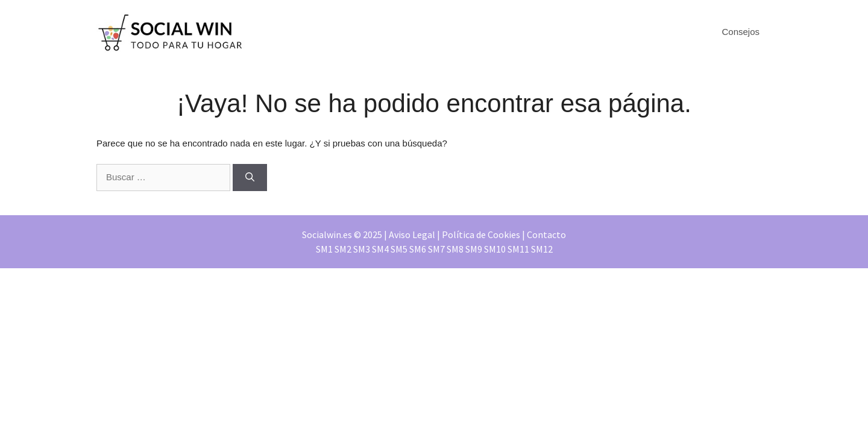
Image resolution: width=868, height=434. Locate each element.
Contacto (546, 234)
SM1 (324, 249)
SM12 (542, 249)
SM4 (380, 249)
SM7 (436, 249)
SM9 (474, 249)
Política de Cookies (481, 234)
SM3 (362, 249)
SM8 (455, 249)
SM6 (418, 249)
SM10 (495, 249)
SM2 (343, 249)
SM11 (518, 249)
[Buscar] (250, 178)
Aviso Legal (412, 234)
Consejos (741, 32)
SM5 (399, 249)
